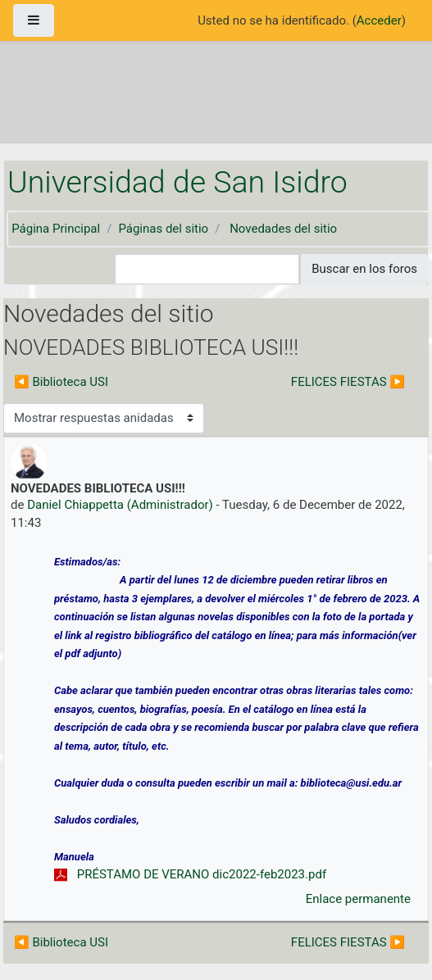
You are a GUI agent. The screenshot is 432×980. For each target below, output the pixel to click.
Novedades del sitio (283, 229)
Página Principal (56, 229)
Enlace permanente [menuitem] (358, 899)
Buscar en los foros (364, 269)
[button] (102, 269)
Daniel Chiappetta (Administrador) (120, 505)
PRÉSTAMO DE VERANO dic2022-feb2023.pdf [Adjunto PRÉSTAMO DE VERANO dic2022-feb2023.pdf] (190, 874)
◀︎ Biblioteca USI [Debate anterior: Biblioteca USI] (61, 382)
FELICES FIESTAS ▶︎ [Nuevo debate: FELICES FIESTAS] (348, 382)
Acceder (379, 20)
